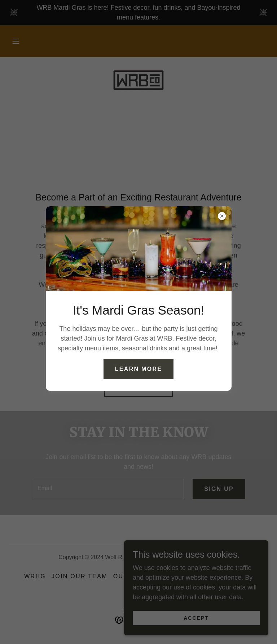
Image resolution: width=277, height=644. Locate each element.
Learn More (138, 369)
